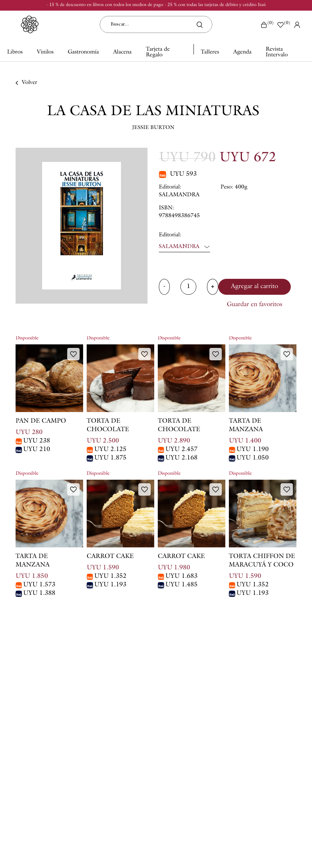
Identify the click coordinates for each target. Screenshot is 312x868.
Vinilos (45, 52)
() (267, 25)
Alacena (122, 52)
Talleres (210, 52)
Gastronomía (83, 52)
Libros (15, 52)
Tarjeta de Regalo (158, 52)
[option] (82, 226)
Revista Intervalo (277, 52)
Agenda (242, 52)
